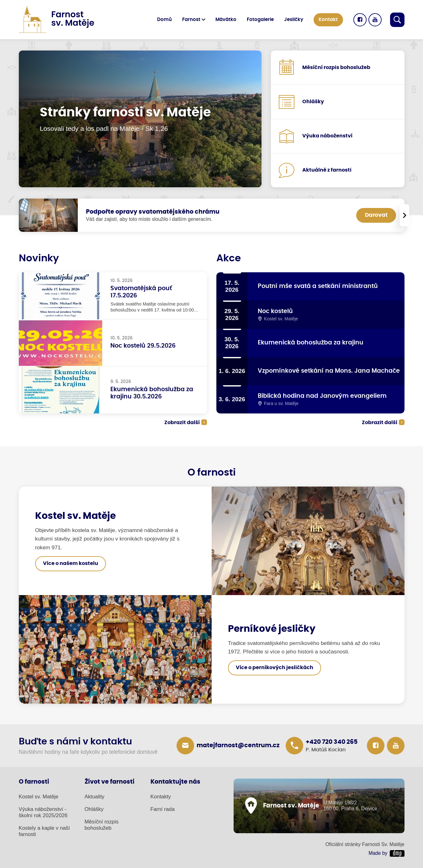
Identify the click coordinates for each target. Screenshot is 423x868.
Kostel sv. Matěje (39, 797)
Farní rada (163, 809)
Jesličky (294, 20)
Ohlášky (94, 809)
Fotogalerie (260, 20)
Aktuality (95, 797)
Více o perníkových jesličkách (275, 668)
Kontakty (161, 797)
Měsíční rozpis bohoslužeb (102, 825)
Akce (229, 258)
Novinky (39, 258)
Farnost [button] (191, 20)
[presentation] (404, 215)
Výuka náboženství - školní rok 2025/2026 (43, 812)
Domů (164, 20)
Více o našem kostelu (71, 563)
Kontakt (328, 20)
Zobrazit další (182, 423)
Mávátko (226, 20)
